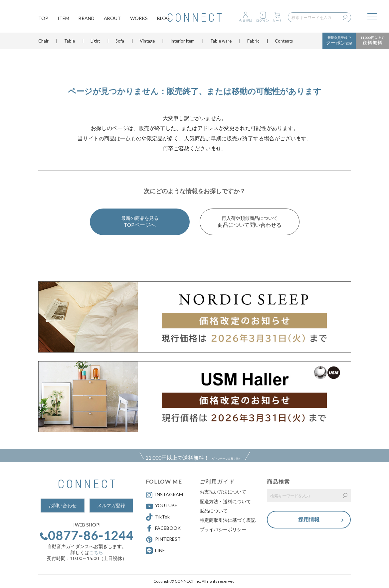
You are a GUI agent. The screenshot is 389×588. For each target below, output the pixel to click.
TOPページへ (140, 221)
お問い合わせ (63, 505)
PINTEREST (163, 539)
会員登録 (246, 20)
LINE (160, 550)
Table (70, 42)
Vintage (147, 42)
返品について (214, 511)
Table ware (221, 42)
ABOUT (112, 18)
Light (95, 42)
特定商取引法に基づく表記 (228, 520)
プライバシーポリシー (223, 529)
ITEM (63, 18)
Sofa (120, 42)
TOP (43, 18)
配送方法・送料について (225, 501)
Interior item (183, 42)
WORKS (139, 18)
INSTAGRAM (164, 495)
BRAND (87, 18)
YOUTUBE (162, 506)
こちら (96, 552)
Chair (43, 42)
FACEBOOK (163, 528)
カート (277, 20)
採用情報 (309, 520)
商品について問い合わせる (250, 221)
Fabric (253, 42)
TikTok (158, 517)
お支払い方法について (223, 492)
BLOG (163, 18)
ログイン (263, 20)
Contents (284, 42)
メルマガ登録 (111, 505)
